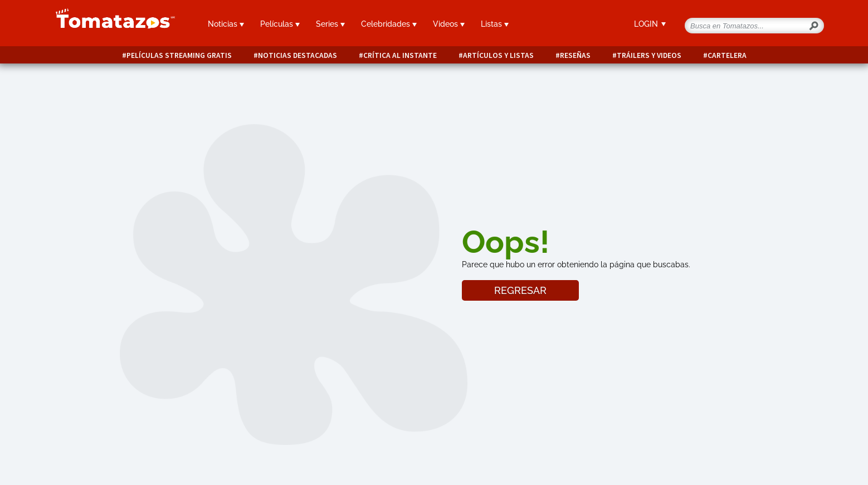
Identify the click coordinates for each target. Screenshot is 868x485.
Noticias (226, 24)
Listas (495, 24)
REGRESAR (520, 290)
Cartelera (727, 55)
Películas (280, 24)
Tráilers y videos (649, 55)
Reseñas (575, 55)
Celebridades (389, 24)
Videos (449, 24)
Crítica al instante (400, 55)
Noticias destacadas (298, 55)
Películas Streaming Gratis (179, 55)
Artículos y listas (498, 55)
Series (330, 24)
